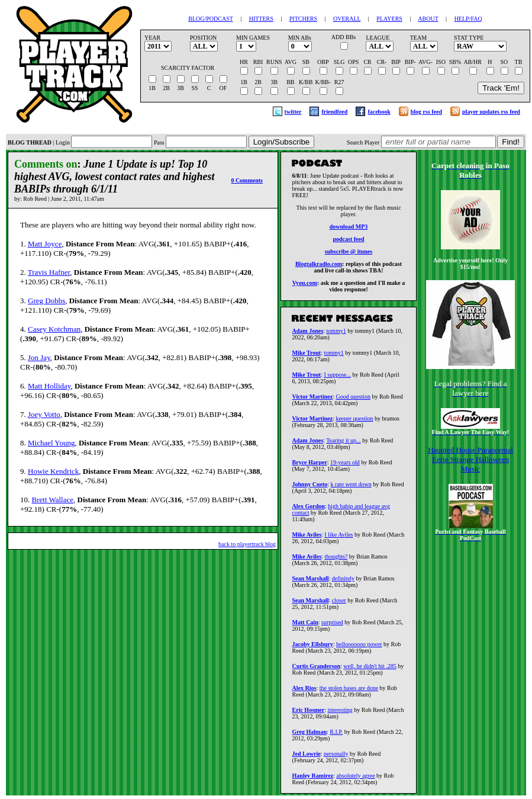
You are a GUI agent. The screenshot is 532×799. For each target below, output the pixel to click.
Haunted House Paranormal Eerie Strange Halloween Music (470, 459)
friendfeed (334, 112)
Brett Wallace (53, 500)
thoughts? (336, 560)
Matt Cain (305, 626)
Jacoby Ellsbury (313, 648)
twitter (293, 112)
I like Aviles (338, 538)
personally (336, 757)
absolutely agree (355, 779)
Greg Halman (309, 735)
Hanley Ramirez (313, 779)
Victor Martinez (313, 400)
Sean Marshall (311, 582)
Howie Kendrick (53, 471)
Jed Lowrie (307, 757)
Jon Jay (39, 357)
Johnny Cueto (310, 488)
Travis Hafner (49, 272)
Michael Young (51, 443)
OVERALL (347, 19)
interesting (340, 713)
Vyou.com (305, 285)
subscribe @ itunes (349, 253)
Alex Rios (304, 691)
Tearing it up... (343, 444)
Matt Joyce (45, 244)
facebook (379, 112)
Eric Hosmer (309, 713)
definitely (343, 582)
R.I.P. (336, 735)
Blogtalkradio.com (319, 266)
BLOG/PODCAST (210, 19)
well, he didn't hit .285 (370, 670)
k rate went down (351, 488)
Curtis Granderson (316, 670)
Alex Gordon (309, 510)
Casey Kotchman (54, 329)
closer (339, 604)
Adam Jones (308, 334)
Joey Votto (44, 414)
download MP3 (349, 228)
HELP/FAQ (468, 19)
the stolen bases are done (349, 691)
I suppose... (337, 378)
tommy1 (336, 334)
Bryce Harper (310, 466)
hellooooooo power (359, 648)
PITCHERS (303, 19)
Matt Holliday (49, 386)
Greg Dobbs (46, 301)
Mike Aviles (307, 538)
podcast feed (348, 241)
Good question (353, 400)
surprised (332, 626)
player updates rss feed (491, 112)
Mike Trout (307, 356)
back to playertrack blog (247, 544)
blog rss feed (426, 112)
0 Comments (247, 180)
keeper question (354, 422)
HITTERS (261, 19)
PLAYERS (389, 19)
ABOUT (428, 19)
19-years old (345, 466)
